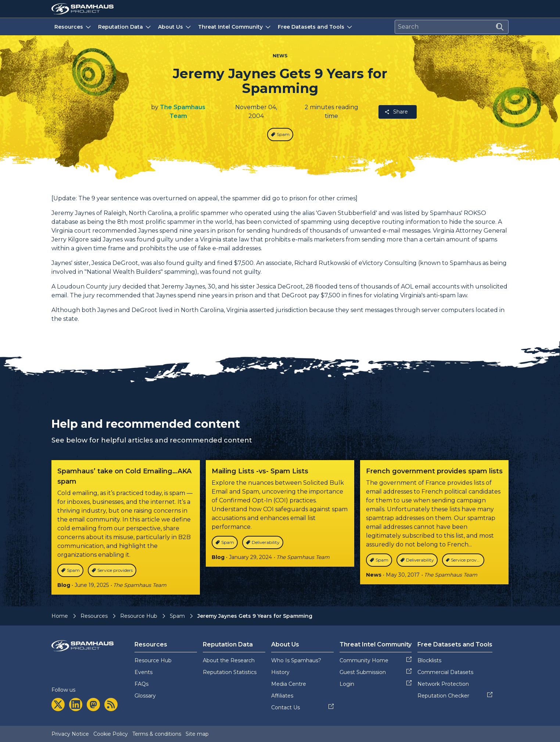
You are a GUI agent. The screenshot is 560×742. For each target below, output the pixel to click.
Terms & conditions (157, 734)
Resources (73, 27)
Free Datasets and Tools (316, 27)
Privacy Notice (70, 734)
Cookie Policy (111, 734)
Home (60, 616)
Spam (177, 616)
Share (396, 112)
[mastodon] (93, 705)
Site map (197, 734)
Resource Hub (139, 616)
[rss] (111, 705)
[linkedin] (76, 705)
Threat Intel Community (235, 27)
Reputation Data (125, 27)
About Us (175, 27)
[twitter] (58, 705)
